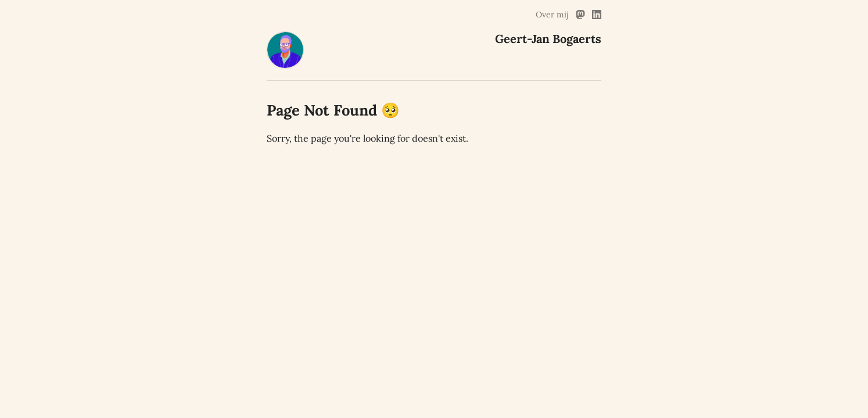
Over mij (552, 15)
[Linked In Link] (597, 15)
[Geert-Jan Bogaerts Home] (285, 65)
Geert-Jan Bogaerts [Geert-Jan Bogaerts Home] (548, 39)
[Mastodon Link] (580, 15)
